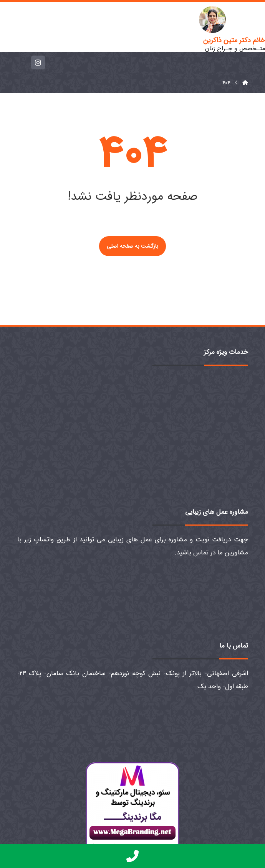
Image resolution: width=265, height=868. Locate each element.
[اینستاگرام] (38, 62)
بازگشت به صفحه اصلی (132, 246)
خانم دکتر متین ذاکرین (234, 40)
